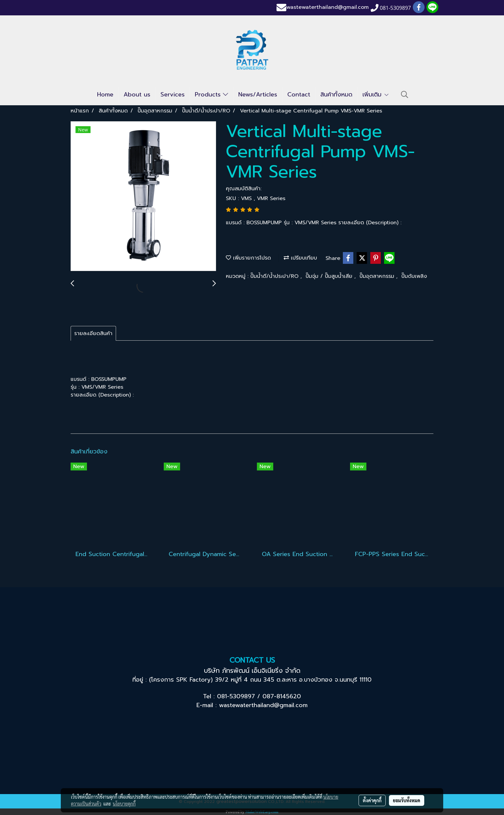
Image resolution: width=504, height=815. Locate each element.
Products (211, 94)
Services (173, 94)
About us (137, 94)
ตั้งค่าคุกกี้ (372, 800)
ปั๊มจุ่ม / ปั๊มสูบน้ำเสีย (330, 276)
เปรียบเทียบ (300, 258)
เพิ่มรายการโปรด (248, 258)
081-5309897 (236, 696)
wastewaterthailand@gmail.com (328, 8)
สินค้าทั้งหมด (336, 94)
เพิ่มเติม (376, 94)
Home (105, 94)
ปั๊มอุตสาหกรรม (378, 276)
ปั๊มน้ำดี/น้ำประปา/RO (275, 276)
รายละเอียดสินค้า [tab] (93, 333)
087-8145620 (282, 696)
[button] (405, 94)
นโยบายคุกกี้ (124, 804)
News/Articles (258, 94)
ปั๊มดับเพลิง (414, 276)
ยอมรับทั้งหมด (407, 800)
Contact (299, 94)
